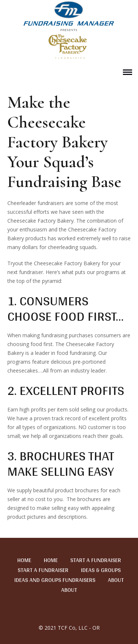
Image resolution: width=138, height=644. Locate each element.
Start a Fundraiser (96, 560)
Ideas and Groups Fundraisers (55, 580)
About (116, 580)
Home (24, 560)
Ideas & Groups (101, 570)
